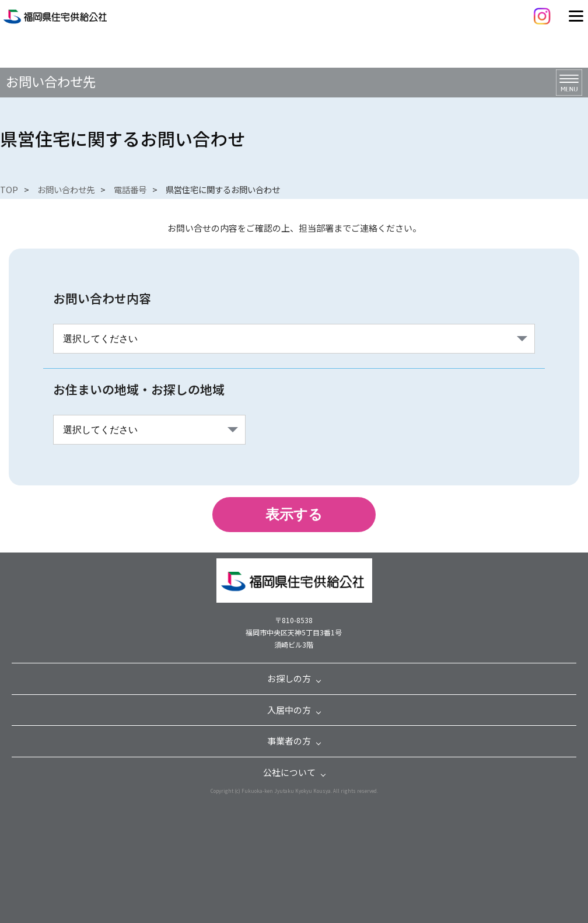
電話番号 (130, 189)
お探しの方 (289, 678)
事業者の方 (289, 741)
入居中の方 (289, 710)
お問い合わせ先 (66, 189)
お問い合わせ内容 (102, 298)
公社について (289, 772)
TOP (9, 189)
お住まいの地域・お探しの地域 (139, 389)
